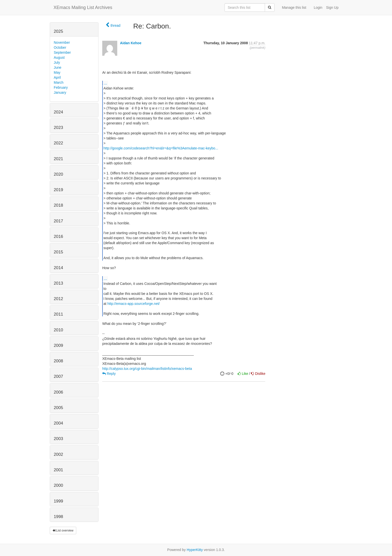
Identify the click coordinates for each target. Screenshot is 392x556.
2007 (58, 376)
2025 (58, 31)
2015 (58, 252)
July (57, 62)
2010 (58, 330)
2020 (58, 174)
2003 (58, 439)
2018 (58, 205)
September (62, 52)
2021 (58, 159)
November (62, 42)
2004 (58, 423)
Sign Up (332, 7)
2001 (58, 470)
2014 (58, 268)
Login (318, 7)
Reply (109, 374)
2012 (58, 299)
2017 (58, 221)
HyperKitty (195, 550)
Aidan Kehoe (131, 43)
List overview (63, 531)
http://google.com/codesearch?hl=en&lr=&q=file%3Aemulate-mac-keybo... (161, 148)
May (57, 72)
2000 (58, 485)
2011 (58, 314)
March (59, 82)
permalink (258, 48)
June (57, 67)
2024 (58, 112)
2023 (58, 128)
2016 (58, 237)
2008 (58, 361)
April (57, 77)
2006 (58, 392)
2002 (58, 454)
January (60, 92)
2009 (58, 345)
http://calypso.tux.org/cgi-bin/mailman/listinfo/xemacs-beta (147, 369)
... (105, 83)
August (59, 57)
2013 (58, 283)
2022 (58, 143)
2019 (58, 190)
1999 (58, 501)
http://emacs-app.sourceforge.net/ (133, 304)
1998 (58, 517)
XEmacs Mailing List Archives (83, 7)
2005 (58, 408)
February (61, 87)
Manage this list (294, 7)
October (60, 47)
